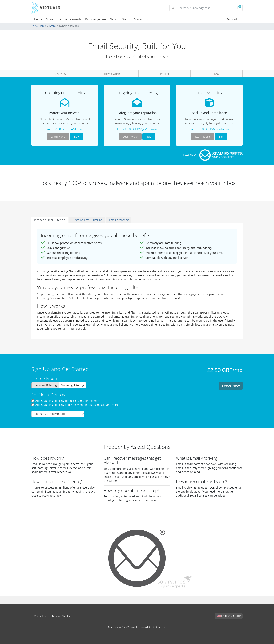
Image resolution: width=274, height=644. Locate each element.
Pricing (165, 74)
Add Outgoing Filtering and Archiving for (75, 405)
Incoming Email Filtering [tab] (49, 220)
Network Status (120, 19)
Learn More (58, 137)
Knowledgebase (96, 19)
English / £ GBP (229, 616)
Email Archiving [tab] (119, 220)
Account (232, 19)
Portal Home (39, 26)
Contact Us (141, 19)
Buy (76, 137)
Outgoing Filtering (72, 385)
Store (50, 19)
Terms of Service (61, 616)
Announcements (71, 19)
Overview (60, 74)
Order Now (231, 386)
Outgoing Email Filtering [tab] (87, 220)
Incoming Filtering (45, 385)
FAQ (217, 74)
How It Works (112, 74)
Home (38, 19)
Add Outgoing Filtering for (66, 401)
